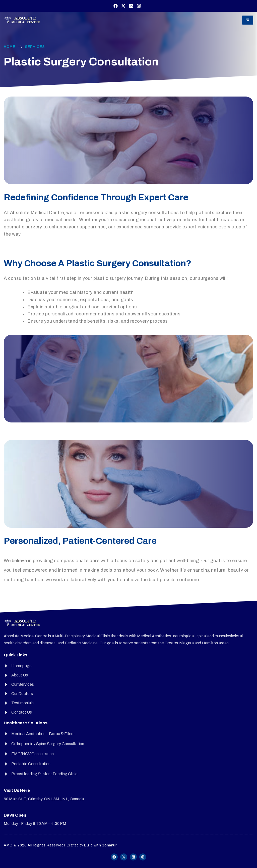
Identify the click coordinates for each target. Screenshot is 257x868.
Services (35, 47)
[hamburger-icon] (248, 20)
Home (10, 47)
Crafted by (92, 845)
